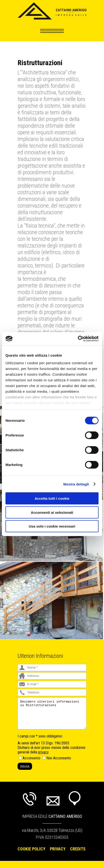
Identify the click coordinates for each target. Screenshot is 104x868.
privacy (43, 752)
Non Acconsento (59, 758)
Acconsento (31, 758)
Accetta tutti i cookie (52, 498)
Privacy (58, 849)
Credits (78, 849)
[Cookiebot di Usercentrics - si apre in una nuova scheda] (78, 339)
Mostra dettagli (76, 484)
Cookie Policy (31, 849)
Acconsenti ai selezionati (52, 512)
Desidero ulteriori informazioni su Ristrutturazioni (52, 713)
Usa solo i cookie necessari (52, 526)
